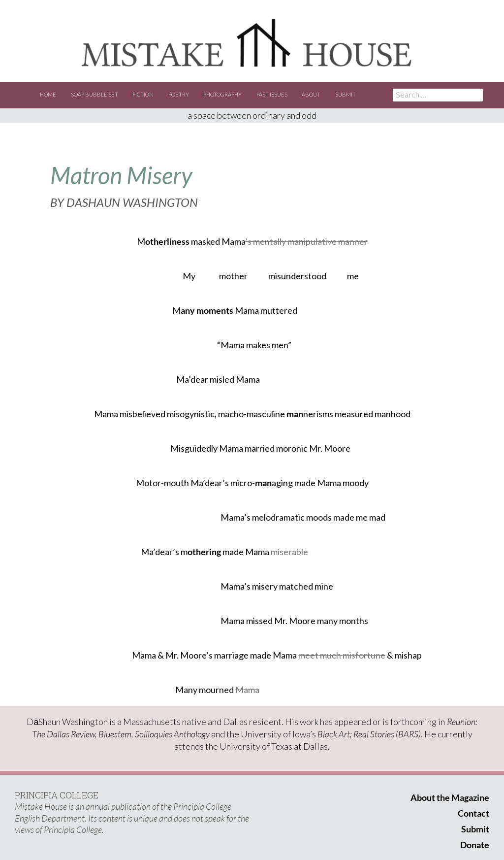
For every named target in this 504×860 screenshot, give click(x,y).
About (311, 94)
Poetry (179, 94)
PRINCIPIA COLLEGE (57, 795)
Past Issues (272, 94)
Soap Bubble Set (94, 94)
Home (48, 94)
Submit (346, 94)
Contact (473, 813)
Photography (222, 94)
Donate (475, 845)
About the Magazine (450, 797)
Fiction (143, 94)
